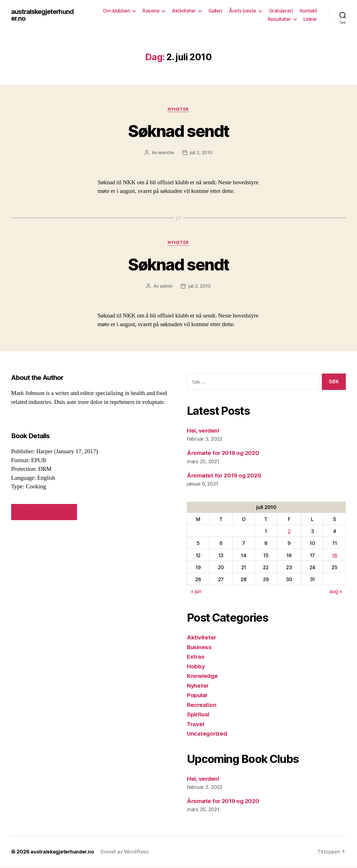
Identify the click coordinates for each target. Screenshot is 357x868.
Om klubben (116, 11)
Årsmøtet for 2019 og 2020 (225, 476)
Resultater (279, 19)
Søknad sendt (178, 131)
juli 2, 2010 (202, 153)
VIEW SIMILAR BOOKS (44, 512)
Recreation (202, 705)
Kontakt (308, 11)
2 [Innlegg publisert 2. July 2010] (289, 532)
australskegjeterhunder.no (44, 15)
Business (200, 647)
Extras (196, 657)
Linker (310, 19)
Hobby (196, 667)
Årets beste (243, 11)
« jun (196, 592)
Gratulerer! (281, 11)
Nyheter (178, 110)
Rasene (151, 11)
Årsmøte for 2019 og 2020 (224, 453)
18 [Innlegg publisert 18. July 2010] (334, 556)
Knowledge (203, 676)
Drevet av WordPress (126, 852)
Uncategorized (208, 734)
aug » (336, 592)
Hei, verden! (204, 431)
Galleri (215, 11)
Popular (198, 695)
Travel (196, 724)
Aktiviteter (184, 11)
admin (166, 287)
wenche (166, 153)
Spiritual (199, 715)
